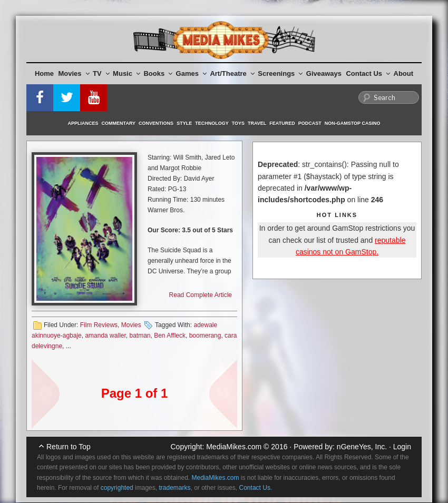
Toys (238, 123)
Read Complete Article (201, 295)
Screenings (280, 73)
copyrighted (117, 488)
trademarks (174, 488)
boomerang (205, 336)
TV (101, 73)
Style (184, 123)
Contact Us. (256, 488)
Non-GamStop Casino (353, 123)
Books (158, 73)
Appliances (83, 123)
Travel (257, 123)
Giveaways (324, 73)
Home (44, 73)
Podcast (310, 123)
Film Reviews (99, 325)
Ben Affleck (170, 336)
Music (126, 73)
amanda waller (105, 336)
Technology (212, 123)
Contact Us (368, 73)
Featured (282, 123)
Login (402, 447)
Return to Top (69, 447)
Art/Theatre (232, 73)
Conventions (156, 123)
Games (191, 73)
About (404, 73)
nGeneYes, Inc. (362, 447)
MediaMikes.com (234, 447)
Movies (74, 73)
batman (140, 336)
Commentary (119, 123)
